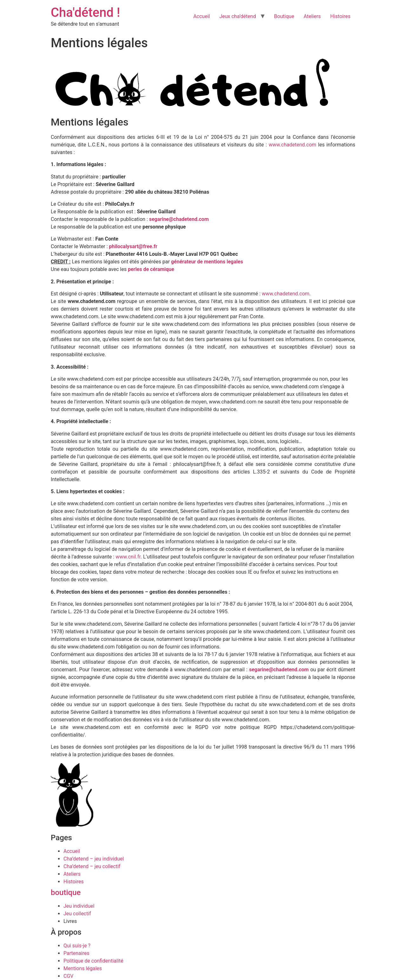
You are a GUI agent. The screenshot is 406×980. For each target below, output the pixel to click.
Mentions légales (83, 968)
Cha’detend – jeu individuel (94, 859)
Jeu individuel (79, 906)
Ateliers (312, 16)
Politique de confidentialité (93, 961)
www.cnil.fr (128, 557)
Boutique (284, 16)
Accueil (201, 16)
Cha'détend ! (85, 13)
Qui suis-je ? (77, 946)
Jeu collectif (77, 914)
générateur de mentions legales (207, 262)
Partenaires (76, 953)
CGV (69, 976)
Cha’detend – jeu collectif (92, 866)
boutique (66, 893)
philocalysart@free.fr (133, 246)
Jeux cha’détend (238, 16)
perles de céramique (151, 269)
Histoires (340, 16)
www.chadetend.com (292, 145)
